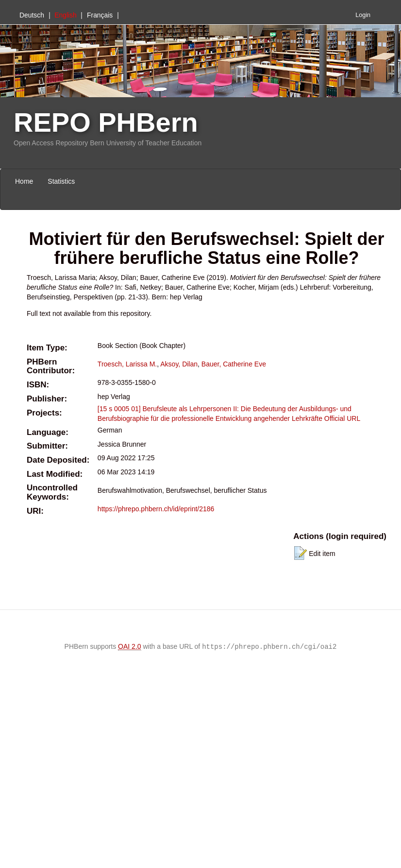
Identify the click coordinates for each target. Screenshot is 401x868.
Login (363, 15)
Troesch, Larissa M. (127, 364)
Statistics (61, 181)
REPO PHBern (106, 122)
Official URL (342, 418)
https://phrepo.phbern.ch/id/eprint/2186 (156, 509)
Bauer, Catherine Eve (234, 364)
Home (24, 181)
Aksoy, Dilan (179, 364)
